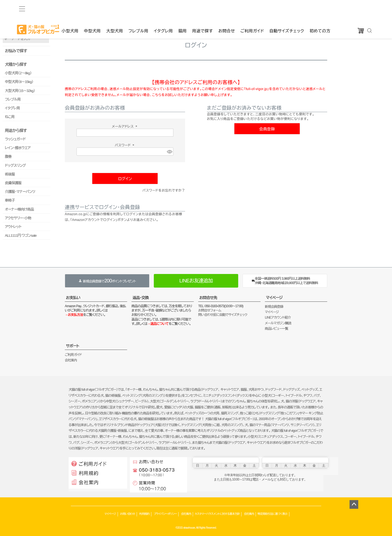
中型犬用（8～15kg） (19, 82)
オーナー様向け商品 (19, 209)
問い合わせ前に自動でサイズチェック (223, 315)
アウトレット (13, 227)
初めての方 (320, 9)
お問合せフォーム (210, 310)
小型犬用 (70, 9)
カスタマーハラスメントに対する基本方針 (217, 514)
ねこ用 (10, 117)
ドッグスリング (15, 166)
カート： (179, 19)
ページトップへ (354, 504)
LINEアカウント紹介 (278, 318)
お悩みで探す (16, 51)
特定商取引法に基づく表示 (272, 514)
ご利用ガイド (252, 9)
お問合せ (227, 9)
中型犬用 (92, 9)
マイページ (274, 298)
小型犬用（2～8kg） (18, 73)
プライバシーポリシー (165, 514)
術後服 (10, 174)
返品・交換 (141, 298)
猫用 (183, 9)
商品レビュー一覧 (276, 329)
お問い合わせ (128, 514)
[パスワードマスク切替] (169, 152)
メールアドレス (125, 127)
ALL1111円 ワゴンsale (21, 235)
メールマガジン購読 (278, 323)
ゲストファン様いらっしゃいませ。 (87, 19)
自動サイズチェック (287, 9)
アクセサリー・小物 (18, 218)
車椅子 (10, 200)
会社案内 (71, 360)
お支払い (73, 298)
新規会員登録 (274, 307)
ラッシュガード (15, 139)
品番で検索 (10, 29)
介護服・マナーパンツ (20, 192)
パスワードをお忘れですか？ (164, 190)
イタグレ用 (163, 9)
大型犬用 (115, 9)
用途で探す (203, 9)
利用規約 (144, 514)
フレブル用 (138, 9)
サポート (73, 346)
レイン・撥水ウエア (18, 148)
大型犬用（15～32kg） (20, 91)
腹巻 (8, 157)
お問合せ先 (208, 298)
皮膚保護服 (13, 183)
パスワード (125, 145)
